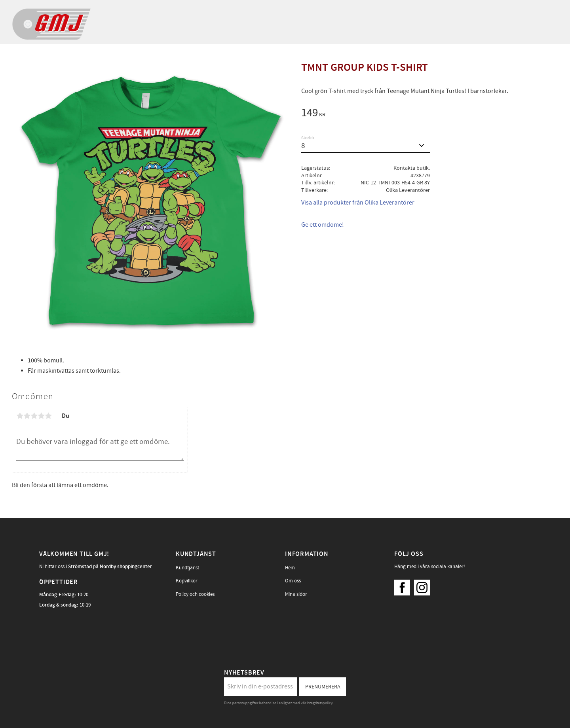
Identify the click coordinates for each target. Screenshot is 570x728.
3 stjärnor (34, 416)
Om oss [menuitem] (293, 581)
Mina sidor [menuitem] (296, 594)
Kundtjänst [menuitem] (187, 568)
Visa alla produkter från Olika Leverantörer (358, 203)
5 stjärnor (48, 416)
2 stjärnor (27, 416)
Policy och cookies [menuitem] (195, 594)
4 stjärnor (41, 416)
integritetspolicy (320, 703)
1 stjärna (20, 416)
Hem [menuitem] (290, 568)
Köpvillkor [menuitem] (187, 581)
